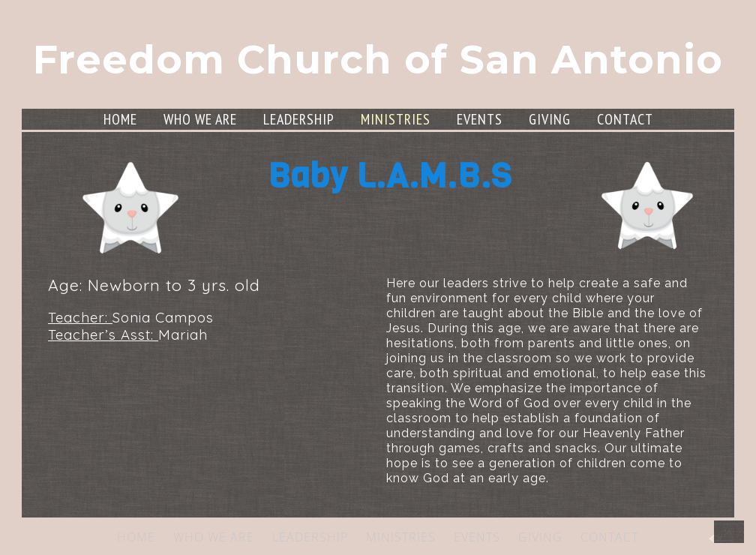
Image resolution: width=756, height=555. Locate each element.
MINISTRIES (396, 119)
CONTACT (625, 119)
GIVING (550, 119)
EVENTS (480, 119)
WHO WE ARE (200, 119)
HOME (120, 119)
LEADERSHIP (299, 119)
